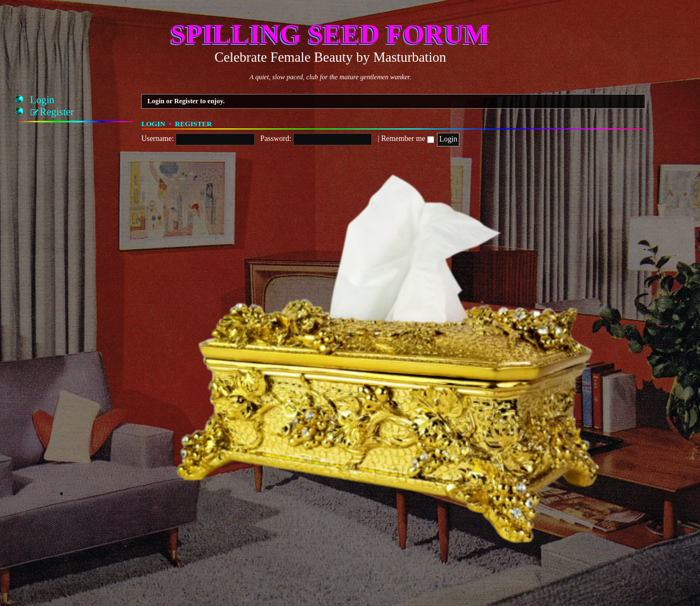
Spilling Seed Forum (330, 34)
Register (194, 124)
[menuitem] (42, 100)
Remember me (408, 139)
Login (153, 124)
